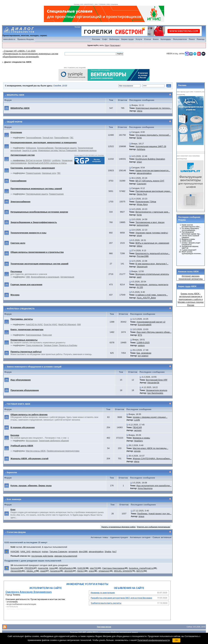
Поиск (192, 39)
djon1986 (83, 552)
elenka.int (36, 552)
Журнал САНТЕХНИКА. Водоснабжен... (152, 459)
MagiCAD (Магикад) (67, 325)
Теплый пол (48, 138)
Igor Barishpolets (155, 393)
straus (141, 516)
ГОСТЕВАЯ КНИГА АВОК (18, 404)
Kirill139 (81, 568)
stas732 (94, 568)
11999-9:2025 (143, 343)
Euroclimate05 (145, 325)
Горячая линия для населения (26, 285)
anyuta (137, 451)
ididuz (140, 246)
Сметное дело (18, 243)
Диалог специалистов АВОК (18, 62)
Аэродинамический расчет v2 (151, 322)
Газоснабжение (19, 181)
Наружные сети (49, 173)
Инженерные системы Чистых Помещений (57, 151)
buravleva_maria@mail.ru (141, 568)
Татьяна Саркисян (58, 552)
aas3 (139, 277)
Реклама (96, 39)
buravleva (55, 571)
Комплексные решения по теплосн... (154, 108)
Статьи (147, 39)
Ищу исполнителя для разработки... (154, 486)
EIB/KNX (47, 160)
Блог (13, 510)
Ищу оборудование (21, 380)
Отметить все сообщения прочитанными (154, 527)
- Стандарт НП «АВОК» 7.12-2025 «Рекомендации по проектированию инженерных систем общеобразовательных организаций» (30, 54)
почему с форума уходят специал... (150, 417)
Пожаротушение (33, 173)
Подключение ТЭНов (146, 202)
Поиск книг (47, 335)
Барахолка (12, 472)
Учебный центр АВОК (22, 446)
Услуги (139, 39)
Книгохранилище (34, 335)
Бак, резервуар (144, 353)
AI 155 (140, 287)
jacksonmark (143, 225)
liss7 (114, 552)
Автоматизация (67, 277)
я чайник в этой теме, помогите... (152, 295)
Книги (156, 39)
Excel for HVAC (51, 325)
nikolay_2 (31, 571)
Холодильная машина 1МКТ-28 (151, 146)
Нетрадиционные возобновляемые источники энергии (39, 212)
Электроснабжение (20, 202)
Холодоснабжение (45, 148)
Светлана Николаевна (113, 568)
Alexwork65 (16, 571)
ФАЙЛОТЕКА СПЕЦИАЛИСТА (21, 309)
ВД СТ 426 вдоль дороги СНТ (150, 181)
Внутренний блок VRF (157, 380)
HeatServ (138, 441)
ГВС (72, 138)
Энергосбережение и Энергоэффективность (34, 222)
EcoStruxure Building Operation (150, 159)
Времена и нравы (141, 438)
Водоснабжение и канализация (45, 277)
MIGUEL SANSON (123, 571)
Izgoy (52, 568)
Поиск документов (34, 345)
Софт (105, 39)
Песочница (16, 271)
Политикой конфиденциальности (153, 640)
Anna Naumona (145, 488)
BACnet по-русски (34, 160)
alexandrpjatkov (144, 173)
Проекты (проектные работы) (26, 352)
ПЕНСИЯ (137, 427)
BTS (140, 335)
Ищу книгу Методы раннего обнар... (154, 332)
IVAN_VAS (25, 552)
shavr (139, 162)
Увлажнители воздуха (156, 390)
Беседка (15, 435)
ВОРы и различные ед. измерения (152, 243)
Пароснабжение (61, 138)
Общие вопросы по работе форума (29, 415)
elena (140, 111)
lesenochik (43, 568)
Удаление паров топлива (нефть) (152, 233)
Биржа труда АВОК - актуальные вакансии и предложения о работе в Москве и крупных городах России (191, 299)
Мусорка (15, 295)
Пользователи (180, 39)
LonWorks (56, 160)
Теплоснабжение (34, 138)
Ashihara (141, 149)
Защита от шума (30, 151)
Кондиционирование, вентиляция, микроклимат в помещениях (44, 142)
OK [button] (176, 640)
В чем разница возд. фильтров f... (152, 264)
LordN (137, 420)
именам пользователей (66, 556)
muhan (45, 552)
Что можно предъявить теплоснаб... (153, 135)
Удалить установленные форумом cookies (118, 527)
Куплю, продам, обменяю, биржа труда (31, 486)
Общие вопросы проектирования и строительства (37, 252)
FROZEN (29, 568)
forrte (139, 138)
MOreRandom (66, 568)
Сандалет (142, 184)
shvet (139, 235)
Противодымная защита (65, 148)
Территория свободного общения (54, 441)
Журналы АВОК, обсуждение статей (29, 459)
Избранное (31, 148)
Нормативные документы (24, 340)
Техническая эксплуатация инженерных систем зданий (39, 264)
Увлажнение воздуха (87, 151)
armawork (73, 552)
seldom (141, 345)
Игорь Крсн (142, 204)
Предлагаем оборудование (25, 390)
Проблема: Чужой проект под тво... (154, 514)
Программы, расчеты (22, 319)
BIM (79, 325)
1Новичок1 (104, 571)
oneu (91, 571)
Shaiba (108, 552)
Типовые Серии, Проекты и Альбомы (60, 345)
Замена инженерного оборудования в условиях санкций (34, 367)
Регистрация (115, 45)
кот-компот (143, 356)
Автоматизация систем (23, 155)
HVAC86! (15, 552)
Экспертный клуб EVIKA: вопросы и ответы (47, 163)
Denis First (142, 194)
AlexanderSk (153, 383)
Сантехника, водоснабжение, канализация (33, 168)
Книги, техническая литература (27, 329)
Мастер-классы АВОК (36, 451)
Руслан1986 (143, 256)
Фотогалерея (32, 441)
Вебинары (114, 39)
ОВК (28, 277)
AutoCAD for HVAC (34, 325)
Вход (107, 45)
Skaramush (142, 267)
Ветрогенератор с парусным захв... (153, 212)
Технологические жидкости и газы (28, 233)
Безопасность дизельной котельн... (153, 253)
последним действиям (42, 556)
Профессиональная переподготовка (63, 451)
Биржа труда (127, 39)
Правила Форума (26, 39)
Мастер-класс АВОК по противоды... (151, 448)
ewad (43, 571)
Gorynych (15, 568)
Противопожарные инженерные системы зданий (36, 189)
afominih (68, 571)
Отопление (16, 132)
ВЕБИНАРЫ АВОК (15, 95)
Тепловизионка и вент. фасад (150, 222)
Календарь (166, 39)
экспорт (138, 430)
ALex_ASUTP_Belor (146, 298)
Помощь (201, 39)
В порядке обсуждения (23, 427)
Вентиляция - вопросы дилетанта (152, 285)
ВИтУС (140, 571)
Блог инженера (14, 499)
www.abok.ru (9, 39)
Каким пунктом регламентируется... (153, 170)
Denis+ (81, 571)
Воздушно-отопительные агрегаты (152, 274)
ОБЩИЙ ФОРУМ (14, 122)
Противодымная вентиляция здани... (154, 191)
